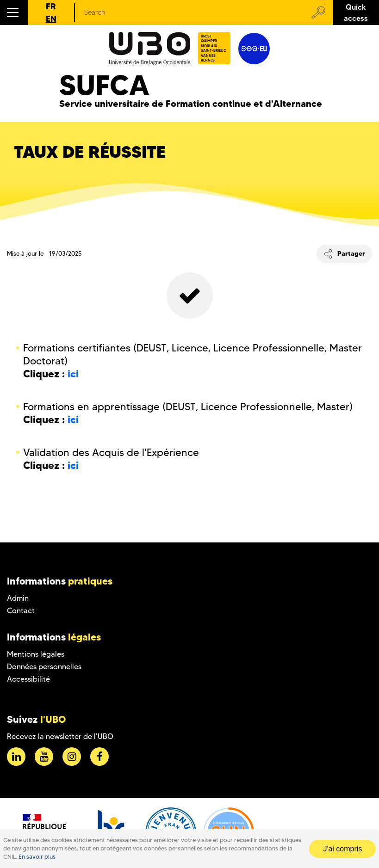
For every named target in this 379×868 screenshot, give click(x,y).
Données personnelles (44, 667)
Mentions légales (36, 654)
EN (51, 19)
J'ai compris (342, 849)
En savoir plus (37, 857)
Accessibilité (28, 679)
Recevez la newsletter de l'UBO (60, 736)
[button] (14, 12)
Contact (21, 611)
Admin (18, 598)
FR (51, 6)
